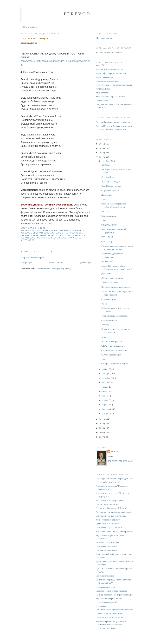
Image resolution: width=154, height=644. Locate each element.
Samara (73, 238)
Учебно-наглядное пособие (109, 53)
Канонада (106, 165)
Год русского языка (105, 576)
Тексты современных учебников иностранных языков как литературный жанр (111, 625)
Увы (103, 359)
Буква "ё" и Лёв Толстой (107, 524)
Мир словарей (102, 93)
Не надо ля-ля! (108, 261)
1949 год (105, 325)
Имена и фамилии (104, 77)
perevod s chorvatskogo (35, 233)
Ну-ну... (105, 304)
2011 (102, 419)
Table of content (29, 27)
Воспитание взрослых (112, 341)
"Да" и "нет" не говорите (113, 346)
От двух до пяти (109, 225)
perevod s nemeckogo (34, 235)
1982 (104, 220)
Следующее (26, 262)
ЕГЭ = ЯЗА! (107, 237)
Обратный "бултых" (111, 190)
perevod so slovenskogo (52, 238)
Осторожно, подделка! (106, 546)
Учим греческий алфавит (108, 520)
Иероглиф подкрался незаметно (111, 73)
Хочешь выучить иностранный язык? (113, 512)
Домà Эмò (106, 274)
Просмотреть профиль (120, 461)
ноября (106, 369)
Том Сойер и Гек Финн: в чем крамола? (114, 531)
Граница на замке (110, 282)
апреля (105, 400)
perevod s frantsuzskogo (67, 233)
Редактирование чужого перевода (112, 591)
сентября (107, 378)
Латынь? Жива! (103, 89)
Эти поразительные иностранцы (111, 516)
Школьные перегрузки (106, 550)
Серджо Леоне (108, 177)
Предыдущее (85, 262)
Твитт (104, 199)
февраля (106, 409)
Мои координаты (104, 38)
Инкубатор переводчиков (108, 81)
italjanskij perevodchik (44, 231)
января (105, 413)
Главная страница (55, 262)
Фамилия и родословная (107, 542)
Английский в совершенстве (109, 69)
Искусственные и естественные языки (114, 85)
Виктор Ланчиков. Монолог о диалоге (114, 122)
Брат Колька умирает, (111, 186)
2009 (102, 428)
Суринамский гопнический (114, 350)
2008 (102, 432)
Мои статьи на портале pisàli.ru (111, 96)
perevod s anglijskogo (73, 231)
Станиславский (108, 216)
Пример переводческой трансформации (114, 595)
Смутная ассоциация (111, 355)
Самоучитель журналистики (109, 614)
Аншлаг (105, 337)
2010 (102, 424)
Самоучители (102, 100)
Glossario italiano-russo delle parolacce (113, 508)
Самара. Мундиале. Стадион (115, 364)
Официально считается (112, 278)
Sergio (115, 452)
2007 (102, 437)
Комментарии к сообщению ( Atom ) (54, 269)
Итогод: (105, 211)
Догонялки (106, 195)
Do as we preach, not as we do (109, 617)
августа (106, 382)
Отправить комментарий (32, 257)
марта (105, 405)
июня (105, 391)
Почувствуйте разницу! (107, 504)
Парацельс (101, 606)
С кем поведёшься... (111, 320)
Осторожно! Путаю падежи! (109, 527)
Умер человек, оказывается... (115, 316)
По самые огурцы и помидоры (116, 287)
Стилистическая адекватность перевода (114, 610)
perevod (77, 14)
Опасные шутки (109, 299)
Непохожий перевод (105, 587)
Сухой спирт (107, 241)
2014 (102, 148)
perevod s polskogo (60, 235)
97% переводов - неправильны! (111, 500)
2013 (102, 153)
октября (106, 374)
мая (104, 396)
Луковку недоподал (110, 181)
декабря (106, 161)
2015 (102, 144)
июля (105, 387)
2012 (102, 157)
